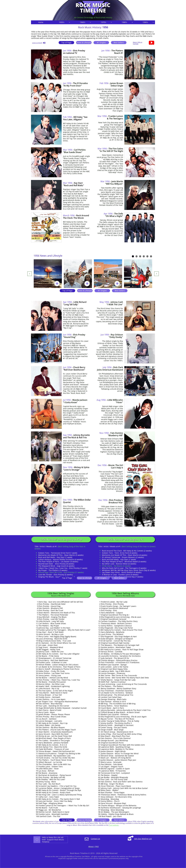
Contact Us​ (95, 839)
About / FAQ (94, 847)
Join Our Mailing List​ (143, 839)
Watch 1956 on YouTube (138, 43)
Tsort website (114, 825)
